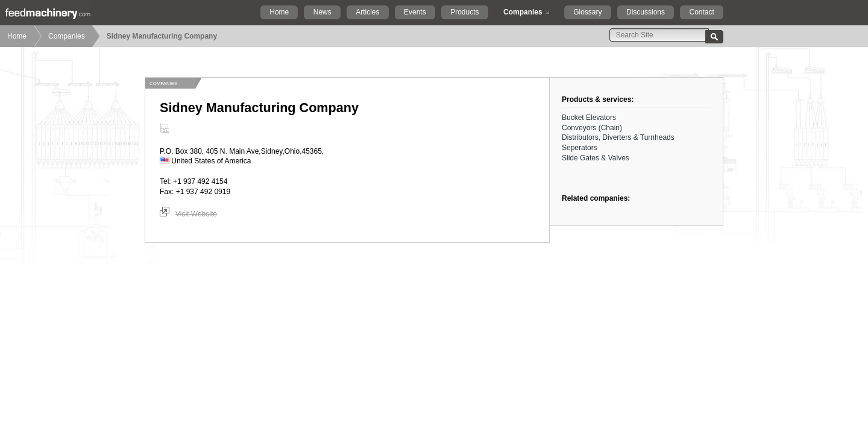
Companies (523, 12)
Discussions (646, 12)
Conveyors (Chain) (592, 128)
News (322, 12)
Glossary (587, 12)
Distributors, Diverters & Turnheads (618, 137)
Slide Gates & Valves (596, 158)
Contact (701, 12)
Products (464, 12)
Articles (367, 12)
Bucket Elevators (589, 118)
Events (415, 12)
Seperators (580, 148)
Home (279, 12)
